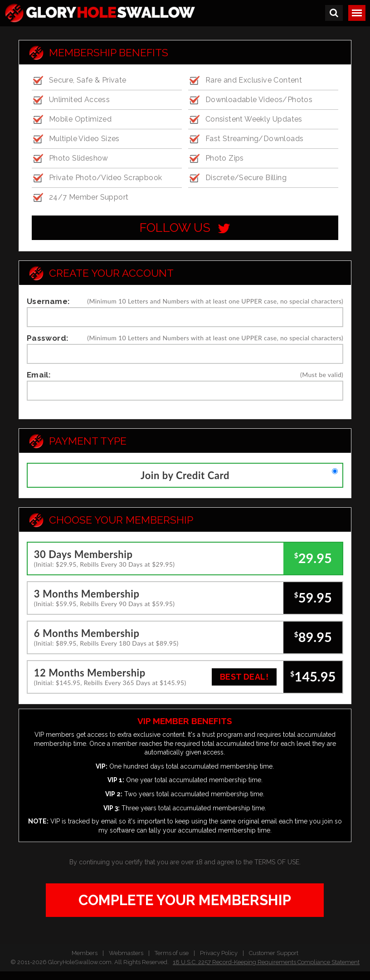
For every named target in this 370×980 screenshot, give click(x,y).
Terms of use (172, 953)
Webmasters (126, 953)
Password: (48, 338)
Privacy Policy (219, 953)
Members (85, 953)
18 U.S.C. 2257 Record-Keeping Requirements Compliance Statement (266, 962)
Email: (39, 375)
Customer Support (274, 953)
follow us (185, 228)
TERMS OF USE (277, 862)
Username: (49, 301)
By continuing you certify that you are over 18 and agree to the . (185, 862)
